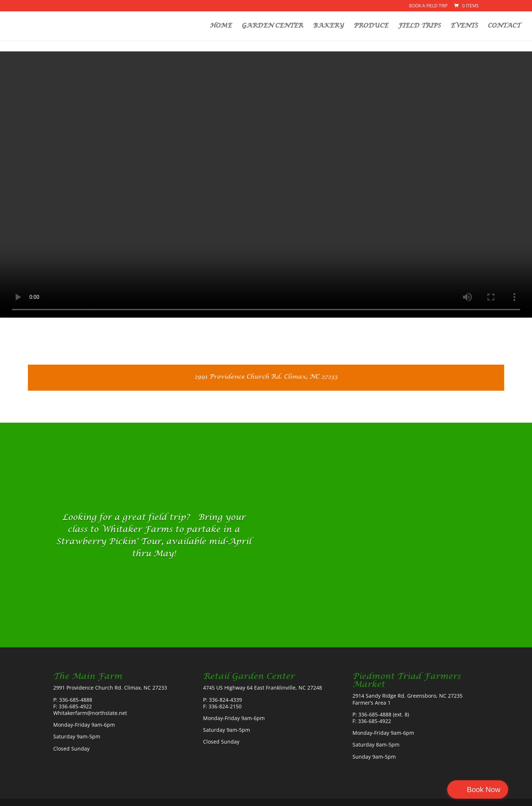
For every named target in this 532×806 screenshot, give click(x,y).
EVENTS (464, 27)
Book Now (500, 789)
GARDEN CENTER (272, 27)
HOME (221, 27)
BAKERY (328, 27)
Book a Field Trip (428, 6)
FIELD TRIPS (419, 27)
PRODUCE (371, 27)
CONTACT (504, 27)
